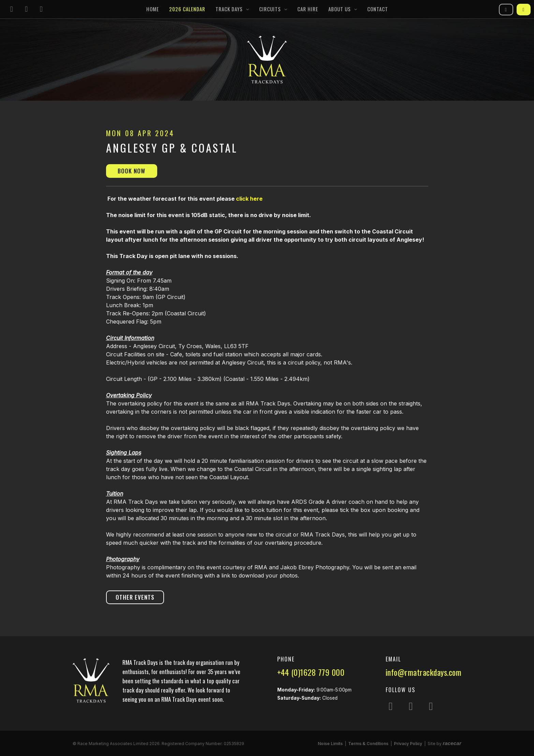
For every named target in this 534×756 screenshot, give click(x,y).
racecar (452, 743)
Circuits (270, 9)
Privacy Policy (408, 744)
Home (153, 9)
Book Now (131, 171)
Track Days (229, 9)
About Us (340, 9)
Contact (378, 9)
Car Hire (308, 9)
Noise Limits (330, 744)
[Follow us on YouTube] (41, 9)
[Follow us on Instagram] (12, 9)
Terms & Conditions (368, 744)
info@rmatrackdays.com (424, 672)
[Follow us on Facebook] (27, 9)
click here (249, 199)
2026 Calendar (187, 9)
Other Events (135, 597)
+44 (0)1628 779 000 (311, 672)
